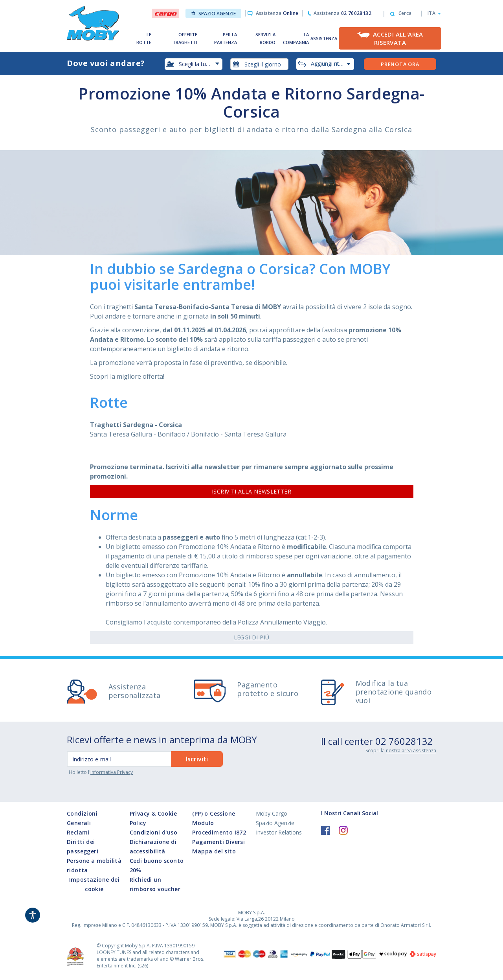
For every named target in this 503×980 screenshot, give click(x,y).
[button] (432, 13)
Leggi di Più (252, 637)
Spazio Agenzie (214, 14)
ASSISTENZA (324, 38)
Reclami (78, 832)
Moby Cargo (272, 813)
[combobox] (259, 64)
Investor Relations (279, 832)
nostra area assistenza (411, 751)
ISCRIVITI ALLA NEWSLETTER (251, 491)
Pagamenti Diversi (218, 842)
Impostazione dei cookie (94, 884)
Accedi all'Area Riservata (398, 38)
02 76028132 (404, 741)
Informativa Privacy (112, 772)
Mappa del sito (214, 851)
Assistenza (277, 13)
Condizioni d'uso (153, 832)
